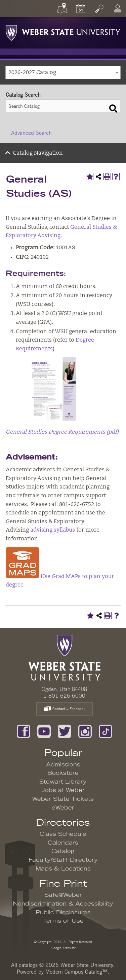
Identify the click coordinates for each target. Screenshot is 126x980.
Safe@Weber (63, 895)
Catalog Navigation (38, 153)
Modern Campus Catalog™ (76, 972)
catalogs (28, 965)
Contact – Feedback (65, 709)
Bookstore (63, 773)
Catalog (63, 851)
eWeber (63, 808)
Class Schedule (63, 834)
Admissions (63, 765)
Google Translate (63, 947)
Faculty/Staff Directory (63, 860)
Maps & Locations (63, 869)
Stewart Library (63, 782)
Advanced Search (31, 133)
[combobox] (63, 72)
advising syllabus (53, 530)
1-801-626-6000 (64, 696)
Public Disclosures (63, 913)
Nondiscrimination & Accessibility (63, 904)
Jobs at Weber (63, 790)
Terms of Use (63, 921)
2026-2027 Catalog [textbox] (32, 73)
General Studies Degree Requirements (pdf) (62, 432)
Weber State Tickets (63, 799)
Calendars (63, 843)
